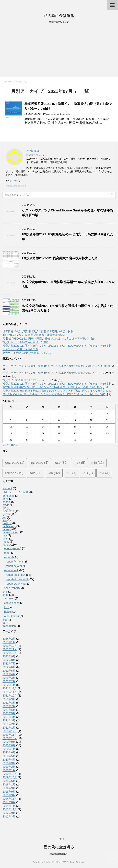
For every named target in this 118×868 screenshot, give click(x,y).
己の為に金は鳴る (59, 16)
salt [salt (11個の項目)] (36, 473)
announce (8, 496)
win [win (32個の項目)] (54, 473)
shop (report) (12, 588)
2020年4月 (9, 760)
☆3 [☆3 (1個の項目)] (88, 473)
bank (5, 499)
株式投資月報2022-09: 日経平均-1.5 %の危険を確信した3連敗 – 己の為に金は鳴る (52, 387)
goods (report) (13, 548)
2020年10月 (10, 738)
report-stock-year (16, 584)
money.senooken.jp (16, 186)
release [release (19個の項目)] (14, 473)
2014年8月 (9, 802)
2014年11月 (10, 799)
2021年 (18, 82)
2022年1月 (9, 685)
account (7, 488)
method (7, 523)
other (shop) (11, 616)
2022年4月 (9, 674)
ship (5, 592)
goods (6, 514)
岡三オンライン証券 (16, 492)
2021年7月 (9, 706)
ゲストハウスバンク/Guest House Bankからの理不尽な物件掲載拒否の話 (47, 366)
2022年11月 (10, 649)
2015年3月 (9, 795)
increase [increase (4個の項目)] (39, 463)
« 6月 (6, 445)
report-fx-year (14, 566)
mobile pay (9, 526)
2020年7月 (9, 749)
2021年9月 (9, 699)
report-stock (11, 570)
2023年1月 (9, 642)
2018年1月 (9, 785)
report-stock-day (16, 575)
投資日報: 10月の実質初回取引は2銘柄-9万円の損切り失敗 (38, 331)
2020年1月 (9, 770)
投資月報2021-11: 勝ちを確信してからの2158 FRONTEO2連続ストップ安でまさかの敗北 (57, 346)
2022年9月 (9, 656)
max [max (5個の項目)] (79, 463)
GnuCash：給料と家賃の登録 (20, 349)
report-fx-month (15, 562)
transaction (9, 626)
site (5, 620)
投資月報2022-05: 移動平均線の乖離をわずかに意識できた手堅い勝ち (45, 391)
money (7, 529)
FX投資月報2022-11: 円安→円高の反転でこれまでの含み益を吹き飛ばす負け (49, 339)
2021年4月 (9, 717)
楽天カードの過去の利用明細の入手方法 (27, 353)
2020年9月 (9, 742)
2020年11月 (10, 735)
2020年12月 (10, 731)
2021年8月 (9, 703)
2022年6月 (9, 667)
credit (6, 505)
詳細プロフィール (36, 155)
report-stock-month (58, 114)
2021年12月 (10, 688)
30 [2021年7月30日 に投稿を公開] (75, 440)
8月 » (15, 445)
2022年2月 (9, 681)
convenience (12, 603)
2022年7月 (9, 664)
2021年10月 (10, 696)
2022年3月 (9, 678)
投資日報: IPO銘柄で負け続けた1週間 (25, 342)
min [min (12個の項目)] (97, 463)
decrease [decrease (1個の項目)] (15, 463)
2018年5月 (9, 781)
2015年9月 (9, 792)
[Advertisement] (59, 51)
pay (5, 535)
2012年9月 (9, 813)
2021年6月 (9, 710)
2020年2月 (9, 767)
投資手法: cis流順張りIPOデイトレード (26, 380)
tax (4, 623)
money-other (10, 532)
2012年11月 (10, 809)
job (4, 517)
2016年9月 (9, 788)
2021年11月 (10, 692)
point (5, 539)
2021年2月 (9, 724)
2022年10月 (10, 653)
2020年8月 (9, 745)
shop (5, 595)
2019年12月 (10, 774)
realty (6, 542)
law (5, 520)
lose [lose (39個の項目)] (61, 463)
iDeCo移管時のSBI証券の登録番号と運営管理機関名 (34, 335)
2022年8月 (9, 660)
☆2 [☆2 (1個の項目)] (71, 473)
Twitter (16, 181)
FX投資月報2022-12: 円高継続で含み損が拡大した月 (60, 258)
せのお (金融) (103, 366)
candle (7, 502)
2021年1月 (9, 728)
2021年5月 (9, 713)
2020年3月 (9, 763)
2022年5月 (9, 671)
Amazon (9, 599)
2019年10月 (10, 777)
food (7, 607)
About (61, 839)
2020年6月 (9, 753)
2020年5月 (9, 756)
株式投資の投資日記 (59, 854)
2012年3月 (9, 817)
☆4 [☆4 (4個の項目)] (104, 473)
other (7, 553)
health (8, 612)
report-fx (9, 557)
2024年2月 (9, 639)
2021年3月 (9, 721)
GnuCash (8, 511)
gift (4, 508)
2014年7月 (9, 806)
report (6, 545)
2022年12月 (10, 646)
